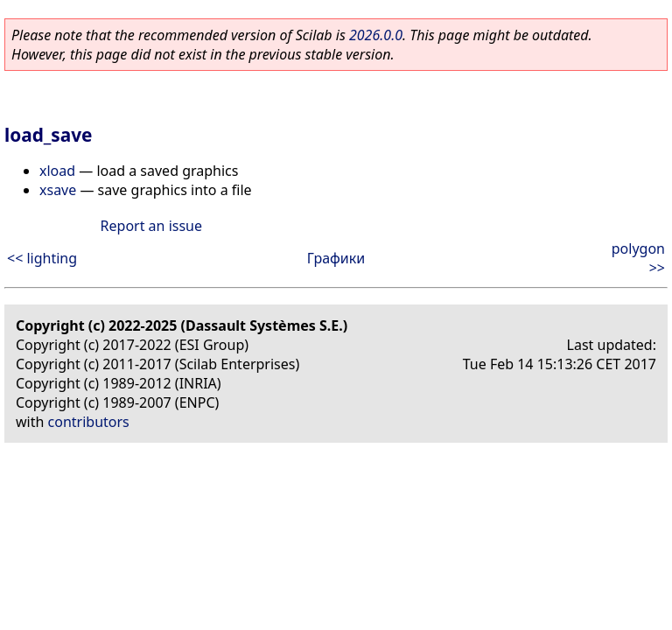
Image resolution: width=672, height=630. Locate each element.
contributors (89, 422)
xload (57, 171)
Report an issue (151, 226)
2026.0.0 (376, 35)
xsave (58, 190)
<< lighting (42, 258)
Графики (336, 258)
